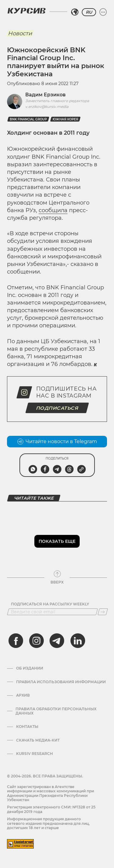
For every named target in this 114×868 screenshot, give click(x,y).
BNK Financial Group (28, 119)
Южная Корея (65, 119)
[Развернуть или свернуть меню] (103, 12)
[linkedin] (78, 641)
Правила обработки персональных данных (56, 711)
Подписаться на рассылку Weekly (50, 604)
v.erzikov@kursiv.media (47, 107)
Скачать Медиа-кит (38, 740)
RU (89, 12)
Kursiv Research (35, 754)
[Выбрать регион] (75, 12)
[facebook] (16, 641)
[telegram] (57, 641)
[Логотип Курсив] (26, 11)
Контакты (27, 727)
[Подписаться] (103, 612)
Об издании (30, 668)
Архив (23, 695)
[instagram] (36, 641)
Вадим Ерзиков (45, 95)
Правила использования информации (61, 682)
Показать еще (57, 541)
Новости (20, 33)
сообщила (53, 210)
